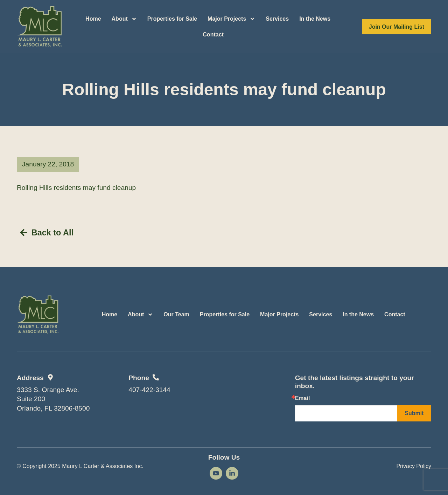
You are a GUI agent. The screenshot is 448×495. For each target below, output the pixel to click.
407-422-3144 (149, 388)
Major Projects (231, 19)
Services (277, 19)
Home (93, 19)
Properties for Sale (172, 19)
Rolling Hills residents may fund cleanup (76, 188)
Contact (213, 35)
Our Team (176, 313)
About (124, 19)
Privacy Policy (414, 465)
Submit (414, 412)
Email (303, 397)
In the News (315, 19)
